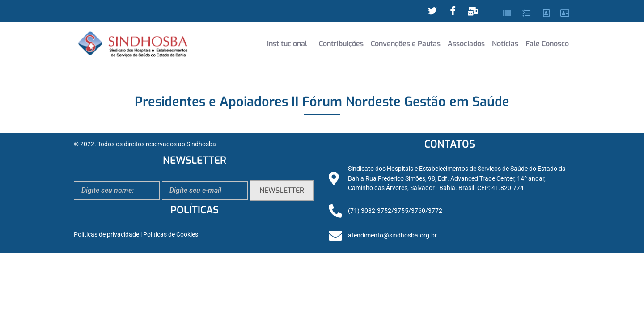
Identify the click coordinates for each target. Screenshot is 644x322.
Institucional (287, 44)
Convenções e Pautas (406, 44)
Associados (466, 44)
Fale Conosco (547, 44)
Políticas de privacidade (106, 235)
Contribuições (341, 44)
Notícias (505, 44)
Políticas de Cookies (171, 235)
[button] (289, 44)
